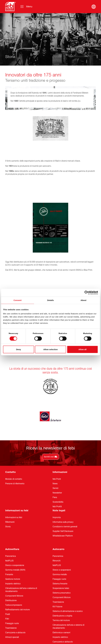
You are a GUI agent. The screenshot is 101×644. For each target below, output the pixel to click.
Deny (18, 349)
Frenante (9, 531)
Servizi (55, 445)
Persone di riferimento (15, 440)
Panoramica (11, 513)
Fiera (55, 454)
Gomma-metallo (60, 531)
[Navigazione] (26, 7)
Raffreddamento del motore (17, 566)
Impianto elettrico (13, 540)
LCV (8, 621)
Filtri (7, 575)
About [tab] (84, 300)
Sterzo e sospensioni (62, 526)
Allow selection (50, 349)
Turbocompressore (14, 562)
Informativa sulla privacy (63, 479)
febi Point (57, 435)
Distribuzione (11, 557)
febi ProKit (57, 463)
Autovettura (12, 506)
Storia (8, 483)
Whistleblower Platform (63, 492)
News (55, 440)
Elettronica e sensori (61, 589)
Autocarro (58, 506)
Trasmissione (11, 584)
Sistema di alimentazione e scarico (68, 568)
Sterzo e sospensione (15, 522)
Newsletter (57, 449)
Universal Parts (59, 617)
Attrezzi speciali (12, 594)
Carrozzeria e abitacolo (15, 589)
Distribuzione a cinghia (62, 572)
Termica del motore (61, 577)
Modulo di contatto (14, 435)
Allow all (83, 349)
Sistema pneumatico (62, 549)
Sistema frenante (60, 540)
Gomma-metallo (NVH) (15, 526)
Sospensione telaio (61, 545)
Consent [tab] (18, 300)
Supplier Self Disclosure (63, 488)
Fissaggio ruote (12, 580)
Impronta (57, 474)
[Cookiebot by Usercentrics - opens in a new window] (86, 293)
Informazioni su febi (17, 467)
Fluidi (8, 571)
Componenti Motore (14, 552)
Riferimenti (10, 479)
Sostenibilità (58, 458)
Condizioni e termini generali (65, 483)
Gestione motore (13, 536)
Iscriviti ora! (51, 413)
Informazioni (60, 429)
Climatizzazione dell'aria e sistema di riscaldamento (21, 546)
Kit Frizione (57, 563)
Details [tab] (50, 300)
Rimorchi (56, 517)
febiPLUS (9, 517)
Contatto (10, 429)
